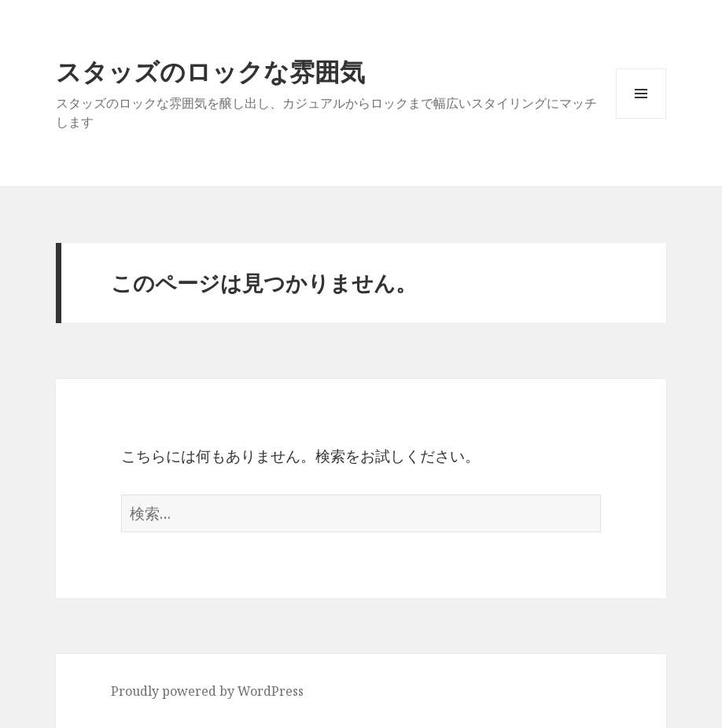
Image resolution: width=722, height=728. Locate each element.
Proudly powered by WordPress (207, 691)
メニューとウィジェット (641, 118)
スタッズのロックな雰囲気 (210, 71)
